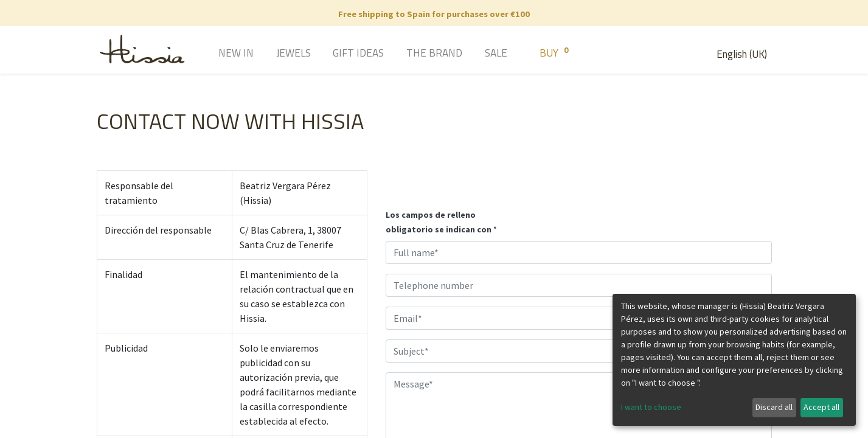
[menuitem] (219, 54)
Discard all (774, 407)
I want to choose (651, 407)
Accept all (821, 407)
